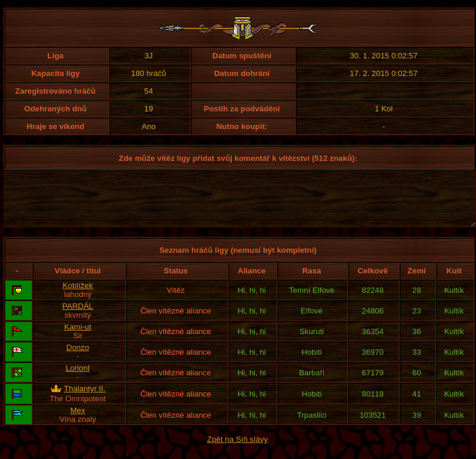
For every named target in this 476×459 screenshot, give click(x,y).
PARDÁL (78, 317)
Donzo (78, 358)
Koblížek (78, 296)
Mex (78, 421)
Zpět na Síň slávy (237, 450)
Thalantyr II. (84, 399)
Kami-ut (78, 337)
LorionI (78, 379)
